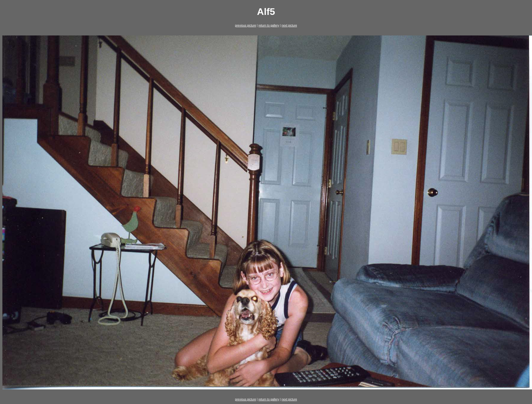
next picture (289, 25)
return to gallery (269, 25)
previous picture (245, 25)
